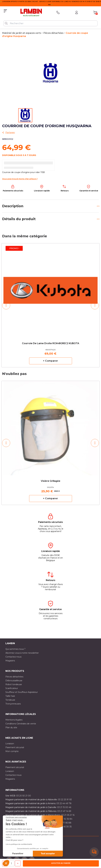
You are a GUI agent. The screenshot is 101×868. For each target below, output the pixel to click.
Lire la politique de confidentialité (19, 844)
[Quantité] (11, 863)
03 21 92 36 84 (65, 819)
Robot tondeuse (14, 684)
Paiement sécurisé (15, 747)
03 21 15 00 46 (64, 807)
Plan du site (11, 728)
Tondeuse (10, 700)
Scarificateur (12, 688)
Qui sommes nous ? (15, 649)
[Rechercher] (50, 23)
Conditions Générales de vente (21, 724)
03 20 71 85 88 (64, 823)
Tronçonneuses (13, 704)
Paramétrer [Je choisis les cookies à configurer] (18, 854)
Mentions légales (14, 720)
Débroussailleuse (14, 681)
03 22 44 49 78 (64, 803)
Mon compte (12, 751)
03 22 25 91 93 (65, 800)
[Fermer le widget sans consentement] (16, 817)
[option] (50, 305)
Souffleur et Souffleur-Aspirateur (22, 692)
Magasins (10, 661)
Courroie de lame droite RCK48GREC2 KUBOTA (51, 343)
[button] (6, 863)
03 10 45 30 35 (64, 827)
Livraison (10, 744)
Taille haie (10, 696)
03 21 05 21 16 (68, 815)
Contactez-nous (13, 657)
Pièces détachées (14, 677)
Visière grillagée (51, 481)
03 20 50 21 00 (23, 796)
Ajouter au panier (61, 863)
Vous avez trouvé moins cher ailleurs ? (20, 179)
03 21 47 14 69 (64, 811)
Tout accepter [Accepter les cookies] (48, 854)
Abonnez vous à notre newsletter (22, 653)
